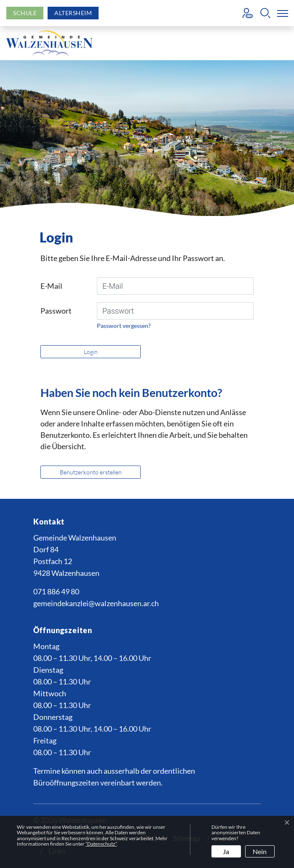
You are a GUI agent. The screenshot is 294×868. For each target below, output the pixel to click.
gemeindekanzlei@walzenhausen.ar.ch (96, 603)
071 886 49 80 (56, 591)
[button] (265, 13)
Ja (226, 851)
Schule (25, 13)
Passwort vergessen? (124, 326)
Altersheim (73, 13)
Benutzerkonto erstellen (91, 472)
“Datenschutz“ (101, 844)
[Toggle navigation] (281, 13)
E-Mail (51, 286)
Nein (260, 851)
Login (91, 352)
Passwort (56, 311)
